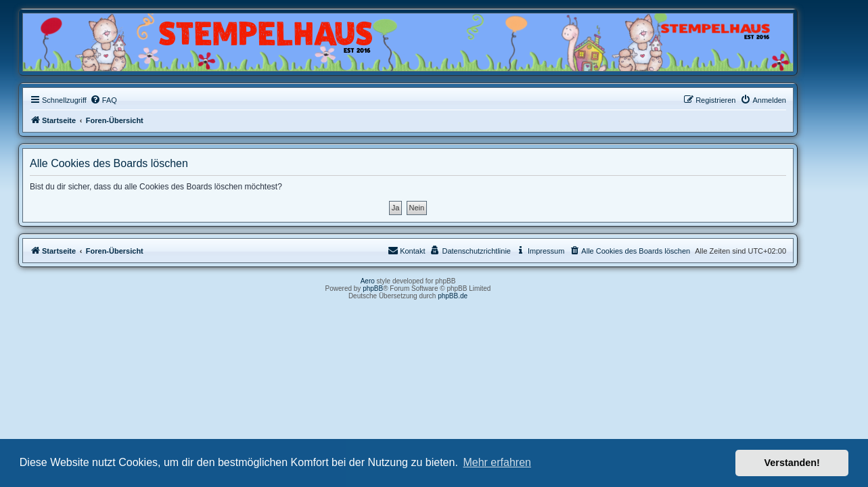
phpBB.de (479, 296)
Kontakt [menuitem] (433, 250)
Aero (393, 281)
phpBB (399, 288)
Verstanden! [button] (792, 463)
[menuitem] (129, 100)
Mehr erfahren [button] (497, 462)
